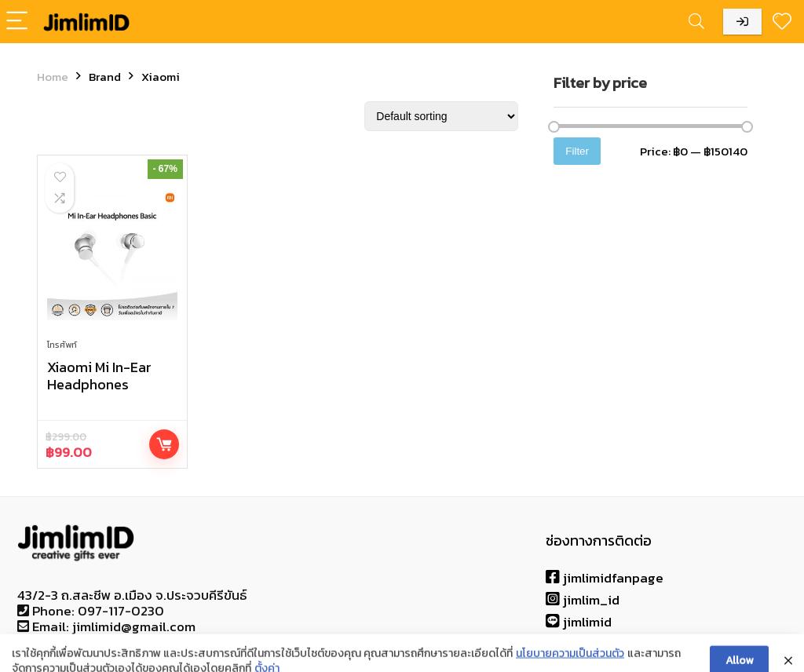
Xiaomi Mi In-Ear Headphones (99, 376)
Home (53, 77)
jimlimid (579, 622)
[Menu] (19, 22)
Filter (577, 151)
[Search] (696, 22)
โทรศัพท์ (62, 345)
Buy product (164, 444)
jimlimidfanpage (605, 578)
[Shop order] (441, 116)
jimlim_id (583, 600)
